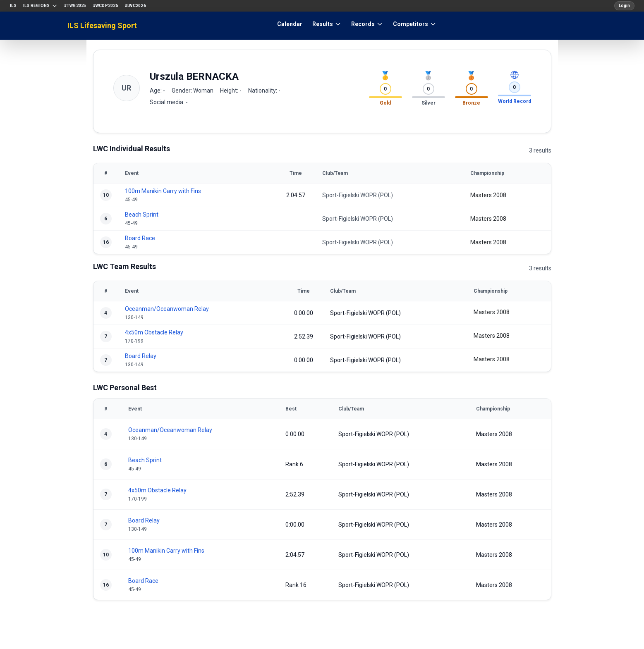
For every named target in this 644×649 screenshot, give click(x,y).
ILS (13, 6)
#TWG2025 (75, 6)
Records (367, 24)
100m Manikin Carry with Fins (163, 191)
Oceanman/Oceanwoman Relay (167, 309)
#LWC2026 (135, 6)
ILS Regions (40, 6)
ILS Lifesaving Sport (102, 25)
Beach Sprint (142, 215)
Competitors (415, 24)
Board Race (140, 238)
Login (624, 6)
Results (327, 24)
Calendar (290, 24)
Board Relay (141, 356)
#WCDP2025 (106, 6)
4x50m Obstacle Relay (154, 332)
